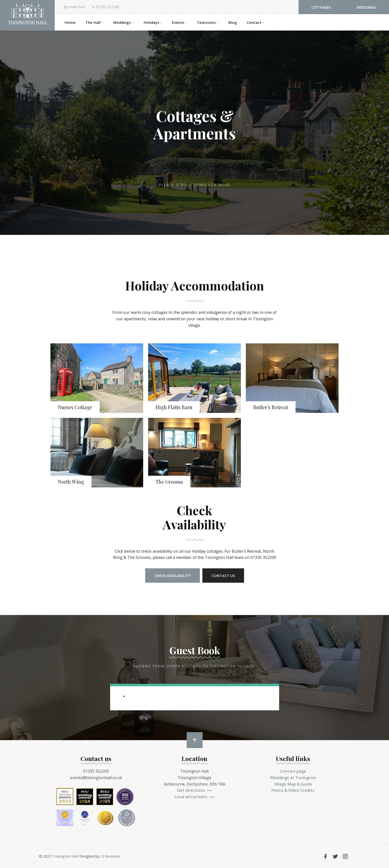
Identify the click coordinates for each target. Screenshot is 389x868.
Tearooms (208, 23)
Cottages (321, 7)
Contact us (223, 576)
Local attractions (194, 797)
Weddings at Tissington (293, 778)
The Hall (94, 23)
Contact (256, 23)
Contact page (293, 771)
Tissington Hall (65, 856)
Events (179, 23)
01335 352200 (105, 7)
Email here (75, 7)
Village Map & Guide (293, 784)
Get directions (194, 790)
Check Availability (173, 576)
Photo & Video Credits (293, 790)
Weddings (366, 7)
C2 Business (110, 856)
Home (70, 22)
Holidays (153, 23)
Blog (233, 22)
